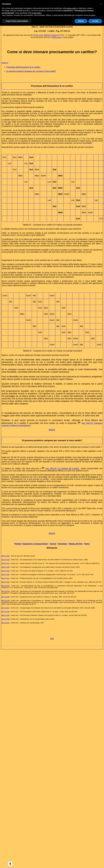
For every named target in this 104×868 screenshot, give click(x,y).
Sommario (63, 544)
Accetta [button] (95, 21)
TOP (52, 639)
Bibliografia (57, 37)
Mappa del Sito (76, 544)
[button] (101, 4)
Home (87, 544)
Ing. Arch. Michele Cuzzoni (46, 35)
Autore (53, 544)
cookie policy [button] (37, 13)
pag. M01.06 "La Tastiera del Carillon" (62, 469)
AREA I (35, 27)
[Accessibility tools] (10, 864)
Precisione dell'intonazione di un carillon (23, 67)
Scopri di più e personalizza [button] (17, 21)
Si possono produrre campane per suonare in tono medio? (31, 71)
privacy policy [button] (72, 8)
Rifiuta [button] (81, 21)
